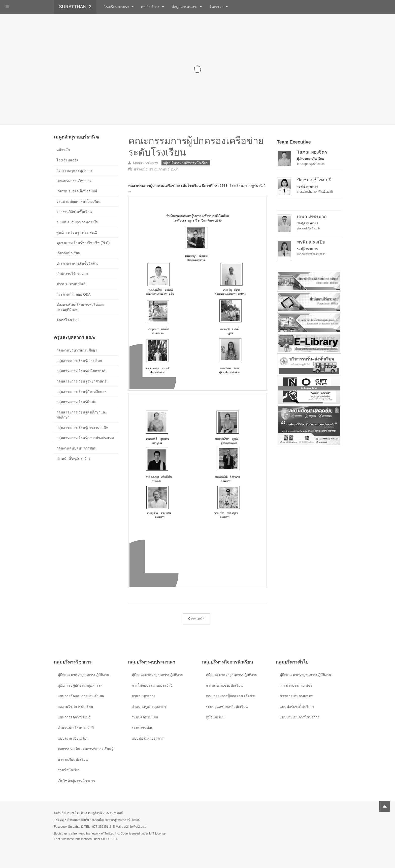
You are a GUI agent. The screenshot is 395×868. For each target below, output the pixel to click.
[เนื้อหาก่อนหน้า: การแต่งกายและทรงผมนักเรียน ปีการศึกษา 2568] (196, 619)
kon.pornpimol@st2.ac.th (311, 254)
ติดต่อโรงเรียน (68, 320)
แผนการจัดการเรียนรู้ (74, 717)
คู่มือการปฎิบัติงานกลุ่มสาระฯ (80, 685)
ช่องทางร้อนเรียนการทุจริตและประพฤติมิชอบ (80, 307)
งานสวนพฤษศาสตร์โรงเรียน (78, 201)
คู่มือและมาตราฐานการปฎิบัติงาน (84, 675)
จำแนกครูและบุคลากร (149, 707)
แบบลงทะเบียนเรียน (73, 738)
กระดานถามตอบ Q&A (73, 294)
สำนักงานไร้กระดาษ (72, 274)
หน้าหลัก (63, 150)
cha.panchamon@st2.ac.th (315, 192)
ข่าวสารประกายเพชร (296, 696)
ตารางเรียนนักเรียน (73, 759)
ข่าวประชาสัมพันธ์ (71, 284)
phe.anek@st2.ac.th (308, 229)
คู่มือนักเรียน (215, 717)
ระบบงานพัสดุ (143, 728)
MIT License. (158, 834)
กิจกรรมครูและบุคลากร (74, 170)
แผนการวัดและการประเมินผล (81, 696)
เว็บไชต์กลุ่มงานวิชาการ (76, 781)
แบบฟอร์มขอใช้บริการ (297, 707)
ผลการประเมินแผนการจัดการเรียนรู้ (86, 749)
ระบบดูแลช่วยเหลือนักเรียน (227, 707)
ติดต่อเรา (219, 7)
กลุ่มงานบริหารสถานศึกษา (77, 350)
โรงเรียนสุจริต (68, 160)
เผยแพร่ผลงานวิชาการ (74, 181)
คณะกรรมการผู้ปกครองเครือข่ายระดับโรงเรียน (194, 146)
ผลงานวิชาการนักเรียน (75, 707)
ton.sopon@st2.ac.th (311, 164)
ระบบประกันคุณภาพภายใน (77, 222)
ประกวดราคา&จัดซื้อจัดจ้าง (77, 263)
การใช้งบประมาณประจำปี (152, 685)
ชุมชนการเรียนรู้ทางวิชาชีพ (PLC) (83, 243)
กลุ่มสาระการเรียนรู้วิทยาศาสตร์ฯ (82, 381)
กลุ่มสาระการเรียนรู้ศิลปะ (76, 402)
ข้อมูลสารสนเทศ (187, 7)
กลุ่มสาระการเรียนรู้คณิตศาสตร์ (81, 371)
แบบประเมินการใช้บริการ (300, 717)
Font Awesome (64, 839)
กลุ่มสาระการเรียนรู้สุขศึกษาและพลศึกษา (82, 415)
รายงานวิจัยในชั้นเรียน (74, 212)
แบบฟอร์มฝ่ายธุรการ (148, 738)
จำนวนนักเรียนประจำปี (76, 728)
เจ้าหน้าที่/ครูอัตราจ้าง (73, 459)
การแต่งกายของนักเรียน (224, 685)
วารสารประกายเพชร (296, 685)
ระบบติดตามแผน (145, 717)
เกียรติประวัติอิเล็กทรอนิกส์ (77, 191)
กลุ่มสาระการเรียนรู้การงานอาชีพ (82, 428)
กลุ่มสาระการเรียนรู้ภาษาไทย (79, 361)
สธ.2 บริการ (153, 7)
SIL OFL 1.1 (109, 839)
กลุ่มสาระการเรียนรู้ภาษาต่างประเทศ (85, 438)
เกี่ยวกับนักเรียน (68, 253)
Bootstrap (60, 834)
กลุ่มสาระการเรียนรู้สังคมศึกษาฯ (81, 392)
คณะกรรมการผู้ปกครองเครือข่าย (231, 696)
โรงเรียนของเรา (119, 7)
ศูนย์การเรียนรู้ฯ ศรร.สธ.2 (77, 232)
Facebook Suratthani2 (69, 827)
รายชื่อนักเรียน (69, 770)
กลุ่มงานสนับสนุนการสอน (76, 448)
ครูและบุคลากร (144, 696)
